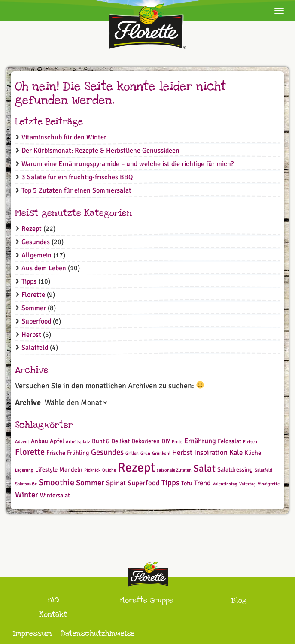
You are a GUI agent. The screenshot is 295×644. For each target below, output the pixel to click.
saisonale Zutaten (174, 470)
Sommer (34, 308)
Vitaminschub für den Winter (64, 137)
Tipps (29, 281)
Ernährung (200, 441)
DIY (166, 441)
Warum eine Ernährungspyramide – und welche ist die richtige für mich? (128, 164)
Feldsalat (230, 441)
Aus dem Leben (44, 268)
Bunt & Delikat (111, 441)
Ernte (177, 442)
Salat (204, 469)
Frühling (78, 453)
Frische (56, 453)
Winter (27, 494)
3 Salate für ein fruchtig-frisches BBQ (77, 177)
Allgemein (36, 255)
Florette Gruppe (146, 600)
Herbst (31, 335)
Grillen (132, 453)
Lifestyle (46, 470)
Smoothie (56, 482)
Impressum (32, 633)
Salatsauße (26, 484)
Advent (22, 442)
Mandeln (71, 470)
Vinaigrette (269, 484)
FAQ (53, 600)
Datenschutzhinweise (98, 633)
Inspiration (211, 452)
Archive (28, 402)
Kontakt (53, 614)
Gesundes (36, 242)
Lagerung (24, 470)
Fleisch (250, 442)
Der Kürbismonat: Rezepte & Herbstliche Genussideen (100, 151)
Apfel (57, 441)
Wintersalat (55, 495)
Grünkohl (161, 453)
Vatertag (248, 484)
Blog (239, 600)
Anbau (40, 441)
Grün (145, 453)
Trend (202, 483)
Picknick (92, 470)
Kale (236, 452)
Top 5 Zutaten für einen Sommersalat (76, 190)
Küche (253, 453)
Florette (33, 295)
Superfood (36, 321)
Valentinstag (225, 484)
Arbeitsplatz (78, 442)
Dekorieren (146, 441)
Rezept (32, 229)
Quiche (109, 470)
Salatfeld (35, 348)
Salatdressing (235, 470)
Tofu (187, 483)
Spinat (116, 483)
